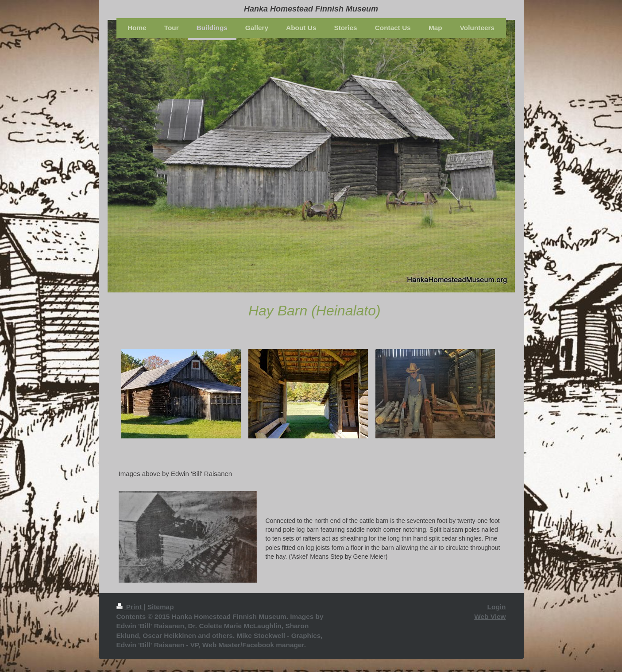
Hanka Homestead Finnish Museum (311, 9)
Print (130, 607)
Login (497, 607)
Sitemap (161, 607)
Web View (490, 616)
